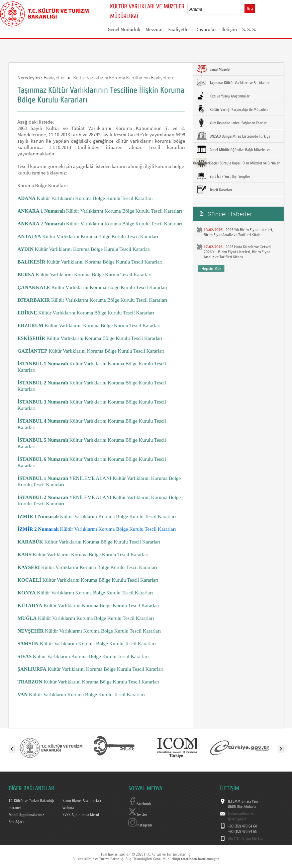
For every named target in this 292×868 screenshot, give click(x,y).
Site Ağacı (16, 822)
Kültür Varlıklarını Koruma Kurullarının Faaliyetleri (123, 78)
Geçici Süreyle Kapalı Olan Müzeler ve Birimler (238, 163)
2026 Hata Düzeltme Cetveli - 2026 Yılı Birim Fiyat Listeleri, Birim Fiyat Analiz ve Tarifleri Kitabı (238, 252)
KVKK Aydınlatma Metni (81, 815)
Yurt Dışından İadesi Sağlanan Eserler (231, 123)
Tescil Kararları (214, 190)
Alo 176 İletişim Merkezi (246, 839)
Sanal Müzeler (214, 69)
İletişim (229, 29)
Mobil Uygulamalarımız (26, 815)
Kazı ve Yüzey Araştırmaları (223, 96)
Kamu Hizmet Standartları (82, 801)
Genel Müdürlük (124, 29)
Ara (250, 9)
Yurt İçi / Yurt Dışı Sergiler (223, 176)
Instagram (140, 825)
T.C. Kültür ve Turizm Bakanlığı (31, 801)
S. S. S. (249, 29)
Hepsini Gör (211, 268)
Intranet (15, 808)
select (243, 9)
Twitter (138, 814)
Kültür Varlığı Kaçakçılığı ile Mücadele (232, 109)
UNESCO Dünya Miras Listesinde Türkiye (233, 136)
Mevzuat (154, 29)
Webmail (69, 808)
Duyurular (206, 29)
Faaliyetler (179, 29)
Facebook (140, 804)
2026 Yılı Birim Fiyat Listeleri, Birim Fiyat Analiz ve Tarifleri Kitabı (238, 232)
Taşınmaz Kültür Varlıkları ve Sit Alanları (233, 82)
